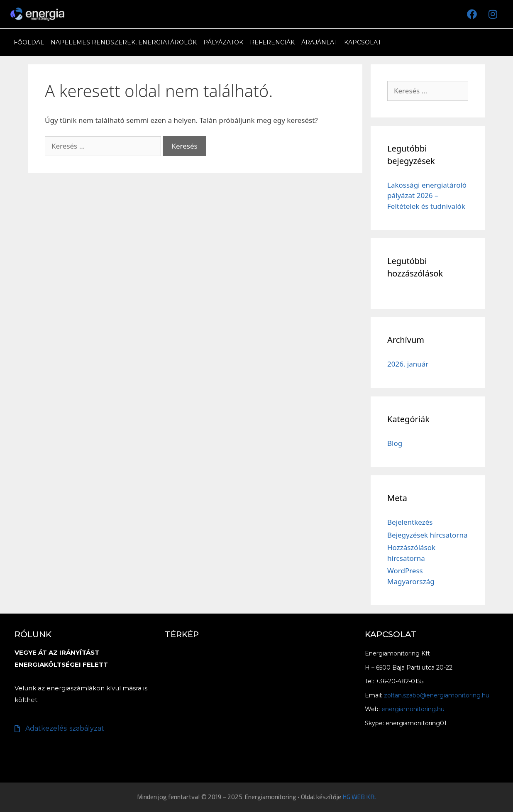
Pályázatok (223, 42)
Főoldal (29, 42)
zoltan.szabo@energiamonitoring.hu (437, 695)
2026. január (408, 364)
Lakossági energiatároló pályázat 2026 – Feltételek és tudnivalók (427, 196)
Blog (395, 443)
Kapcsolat (363, 42)
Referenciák (272, 42)
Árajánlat (319, 42)
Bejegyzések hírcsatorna (427, 535)
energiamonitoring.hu (413, 709)
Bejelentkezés (410, 522)
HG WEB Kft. (359, 797)
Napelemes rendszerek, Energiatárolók (124, 42)
